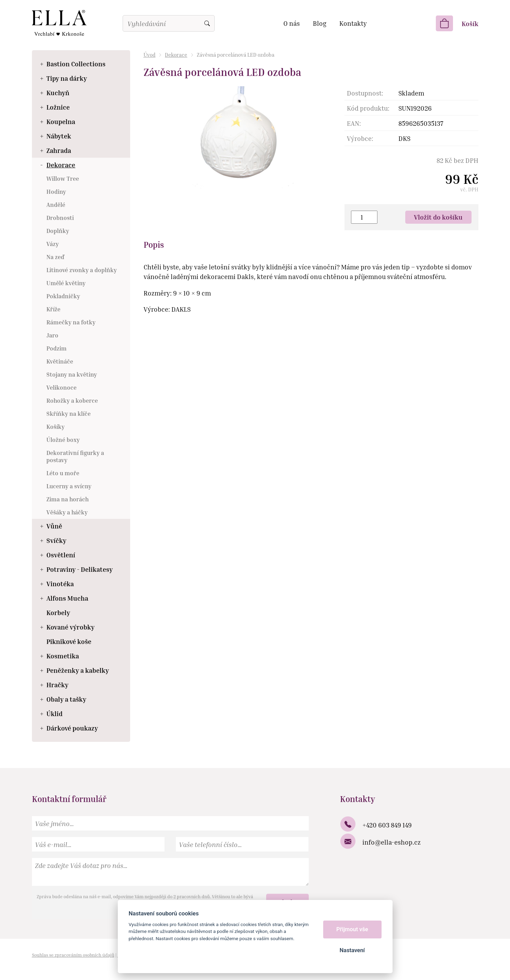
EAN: (354, 123)
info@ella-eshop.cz (392, 842)
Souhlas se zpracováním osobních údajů (73, 955)
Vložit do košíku (438, 217)
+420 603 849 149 (387, 825)
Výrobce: (360, 138)
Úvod (150, 55)
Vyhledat (207, 23)
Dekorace (176, 55)
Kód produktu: (368, 108)
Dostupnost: (365, 93)
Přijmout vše (352, 929)
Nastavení (352, 950)
